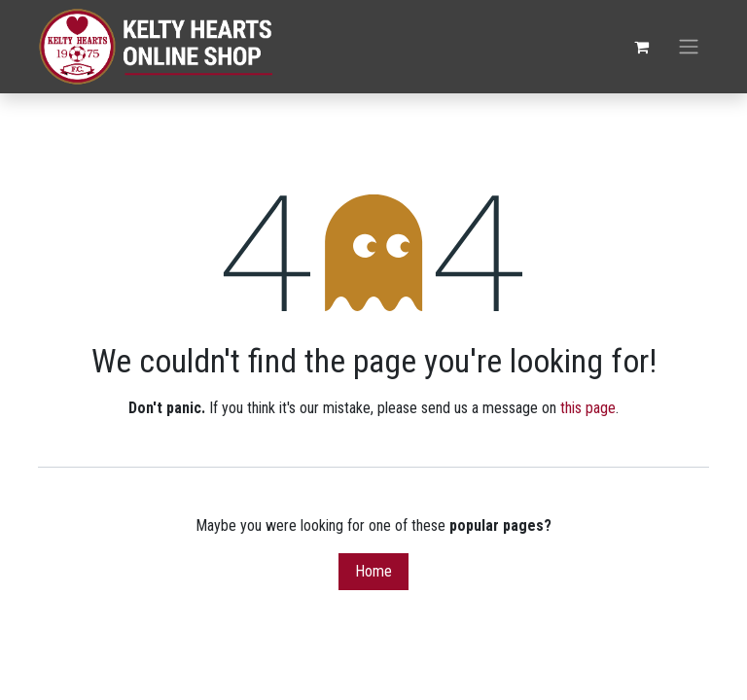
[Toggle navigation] (689, 47)
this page (588, 408)
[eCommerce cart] (641, 47)
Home (373, 571)
